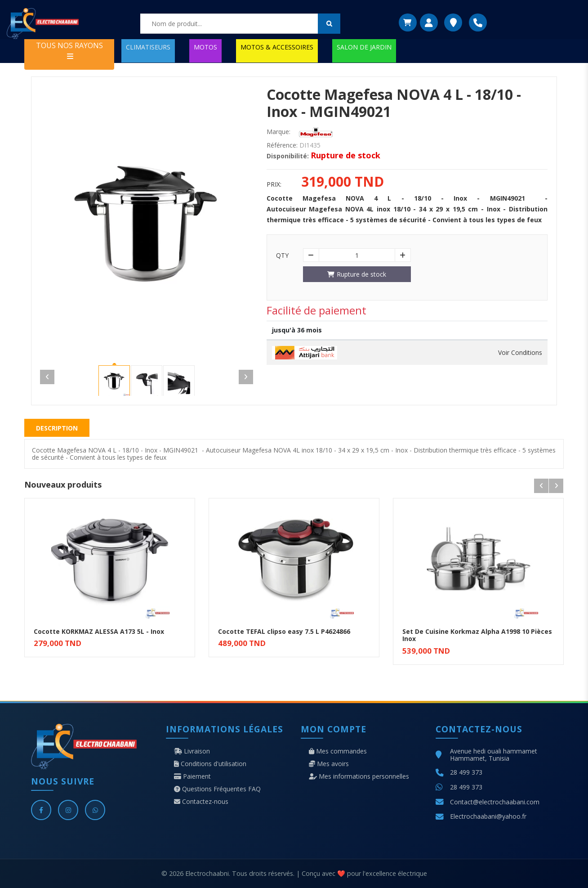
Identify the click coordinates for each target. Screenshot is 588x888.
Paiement (192, 776)
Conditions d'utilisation (210, 764)
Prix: (274, 184)
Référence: (282, 145)
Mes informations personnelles (359, 776)
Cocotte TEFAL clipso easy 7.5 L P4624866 (284, 631)
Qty (282, 256)
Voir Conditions (520, 353)
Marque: (278, 132)
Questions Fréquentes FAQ (217, 789)
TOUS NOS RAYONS (69, 50)
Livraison (192, 751)
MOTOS (205, 47)
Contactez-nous (201, 802)
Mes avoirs (329, 764)
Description (57, 428)
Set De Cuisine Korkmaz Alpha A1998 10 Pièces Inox (477, 635)
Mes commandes (338, 751)
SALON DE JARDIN (364, 47)
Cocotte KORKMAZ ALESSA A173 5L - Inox (99, 631)
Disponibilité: (288, 156)
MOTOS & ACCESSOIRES (277, 47)
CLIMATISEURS (148, 47)
